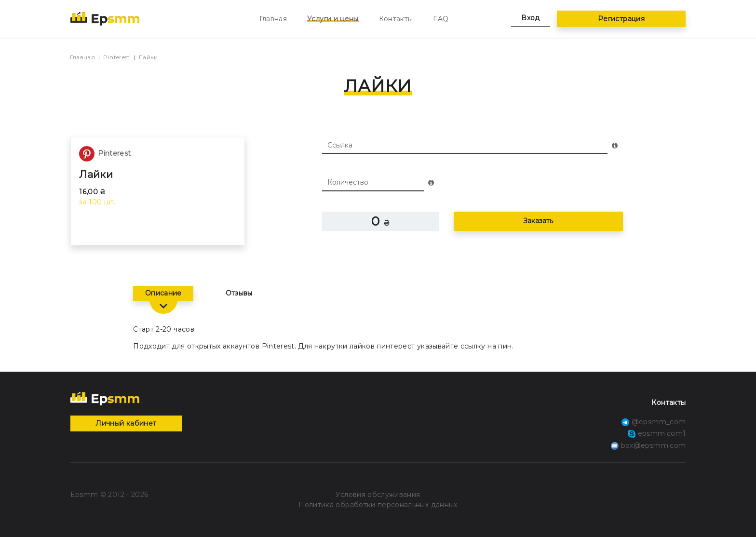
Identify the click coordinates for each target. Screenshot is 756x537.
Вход (530, 18)
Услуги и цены (333, 19)
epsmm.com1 (657, 433)
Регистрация (621, 19)
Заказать (538, 221)
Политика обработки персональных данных (378, 505)
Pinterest (116, 57)
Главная (273, 19)
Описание (163, 293)
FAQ (441, 19)
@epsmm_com (654, 422)
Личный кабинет (126, 423)
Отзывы (239, 293)
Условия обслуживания (378, 495)
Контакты (396, 19)
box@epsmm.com (648, 445)
